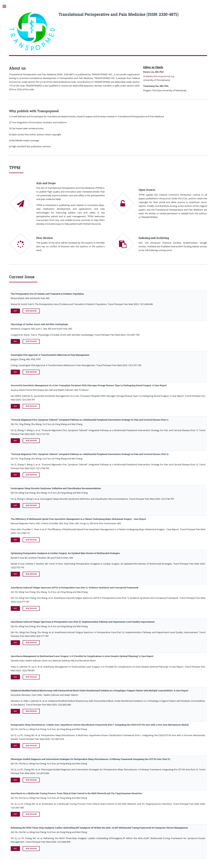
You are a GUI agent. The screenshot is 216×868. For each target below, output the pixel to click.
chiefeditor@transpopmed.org (159, 76)
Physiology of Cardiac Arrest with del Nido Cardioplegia (39, 324)
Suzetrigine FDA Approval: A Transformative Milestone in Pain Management (50, 355)
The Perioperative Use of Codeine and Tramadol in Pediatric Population (47, 294)
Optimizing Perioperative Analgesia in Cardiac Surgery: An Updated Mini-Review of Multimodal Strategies (65, 553)
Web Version (31, 311)
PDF (15, 311)
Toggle (6, 6)
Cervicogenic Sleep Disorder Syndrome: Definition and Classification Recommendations (56, 488)
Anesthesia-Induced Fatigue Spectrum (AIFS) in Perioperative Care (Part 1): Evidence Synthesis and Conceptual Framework (75, 588)
